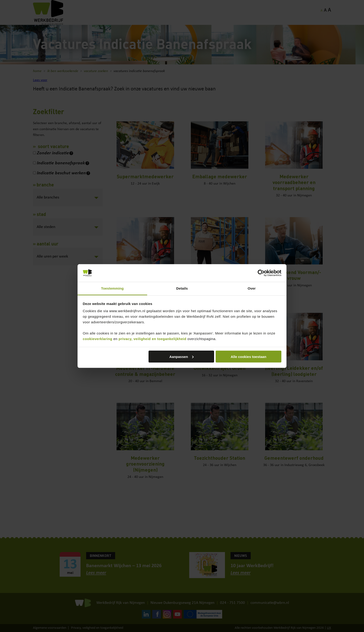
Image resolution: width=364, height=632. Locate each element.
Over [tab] (252, 288)
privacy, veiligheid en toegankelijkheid (153, 339)
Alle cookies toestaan (249, 356)
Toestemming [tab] (112, 288)
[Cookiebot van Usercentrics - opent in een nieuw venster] (261, 273)
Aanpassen (182, 356)
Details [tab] (182, 288)
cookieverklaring (98, 339)
